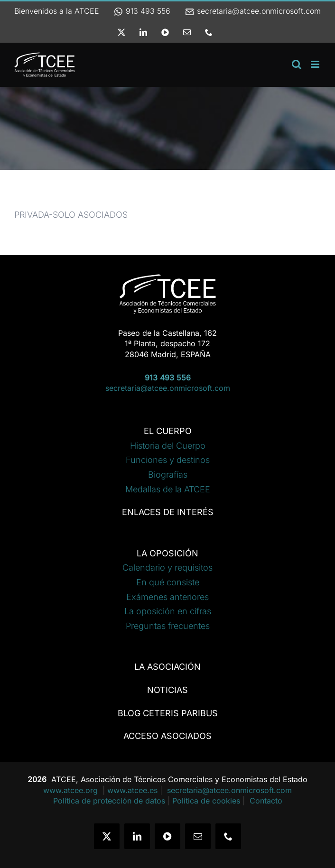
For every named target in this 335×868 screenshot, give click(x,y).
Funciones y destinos (168, 460)
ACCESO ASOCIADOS (167, 736)
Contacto (266, 801)
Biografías (168, 475)
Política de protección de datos (109, 801)
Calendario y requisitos (167, 568)
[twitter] (107, 836)
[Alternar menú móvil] (316, 64)
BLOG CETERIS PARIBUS (168, 713)
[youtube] (167, 836)
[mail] (198, 836)
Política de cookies (206, 801)
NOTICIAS (167, 690)
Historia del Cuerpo (168, 446)
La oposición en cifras (168, 611)
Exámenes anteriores (167, 597)
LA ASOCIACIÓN (167, 667)
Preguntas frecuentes (168, 626)
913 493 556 (142, 11)
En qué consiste (168, 582)
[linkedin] (137, 836)
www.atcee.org (72, 790)
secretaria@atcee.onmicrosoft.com (253, 11)
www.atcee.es (132, 790)
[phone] (228, 836)
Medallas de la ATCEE (168, 489)
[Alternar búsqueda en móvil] (297, 64)
